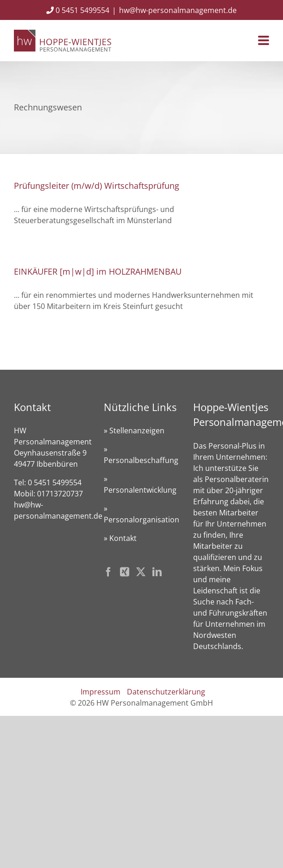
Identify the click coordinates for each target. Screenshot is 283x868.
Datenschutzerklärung (166, 692)
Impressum (101, 692)
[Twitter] (141, 572)
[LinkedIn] (157, 572)
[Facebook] (108, 572)
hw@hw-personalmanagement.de (178, 10)
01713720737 (60, 494)
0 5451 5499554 (78, 10)
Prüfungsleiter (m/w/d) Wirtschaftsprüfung (97, 186)
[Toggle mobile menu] (264, 41)
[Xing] (125, 572)
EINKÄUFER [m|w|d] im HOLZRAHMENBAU (98, 271)
